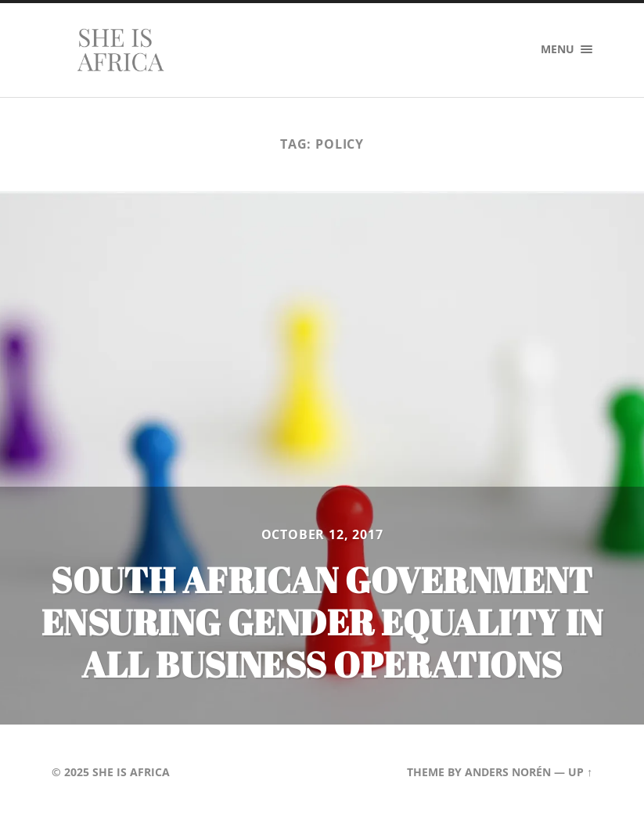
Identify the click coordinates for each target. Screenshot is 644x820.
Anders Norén (508, 772)
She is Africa (131, 772)
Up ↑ (580, 772)
